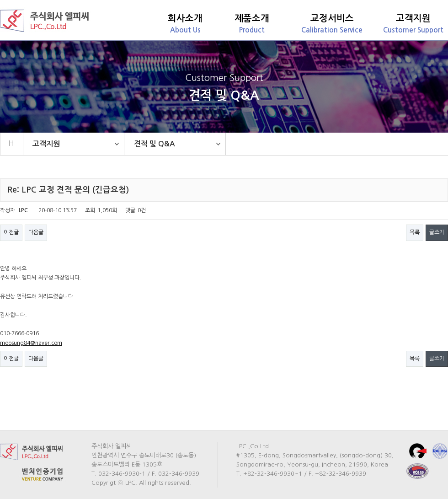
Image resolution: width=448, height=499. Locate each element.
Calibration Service (332, 24)
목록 (415, 232)
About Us (185, 24)
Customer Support (413, 24)
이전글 (11, 232)
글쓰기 (437, 232)
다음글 (36, 232)
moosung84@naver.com (31, 343)
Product (252, 24)
